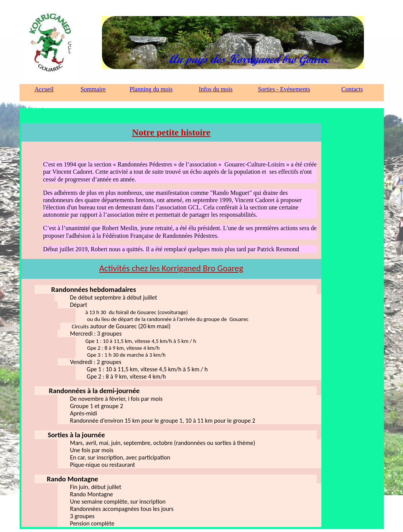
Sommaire (93, 89)
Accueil (44, 89)
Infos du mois (216, 89)
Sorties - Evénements (284, 89)
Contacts (352, 89)
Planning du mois (151, 89)
